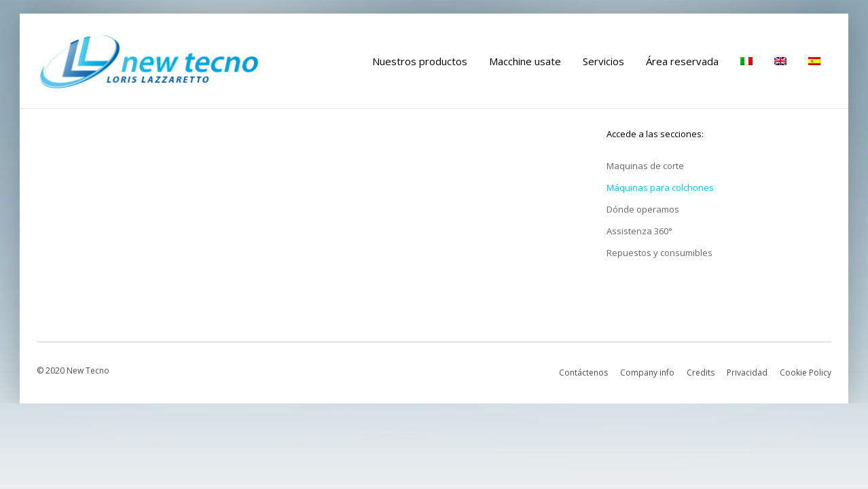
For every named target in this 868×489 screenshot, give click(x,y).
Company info (647, 373)
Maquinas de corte (645, 166)
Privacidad (747, 373)
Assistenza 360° (639, 231)
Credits (701, 373)
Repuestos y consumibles (659, 253)
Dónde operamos (643, 209)
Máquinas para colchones (660, 187)
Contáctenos (583, 373)
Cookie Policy (806, 373)
